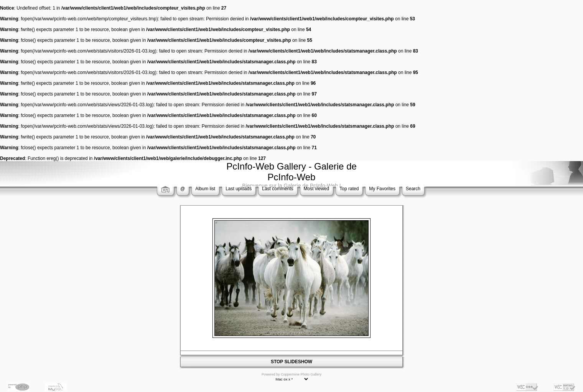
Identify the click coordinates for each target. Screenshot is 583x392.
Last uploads (239, 189)
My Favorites (382, 189)
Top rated (349, 189)
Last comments (278, 189)
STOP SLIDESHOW (291, 362)
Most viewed (317, 189)
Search (413, 189)
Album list (205, 189)
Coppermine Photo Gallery (301, 374)
